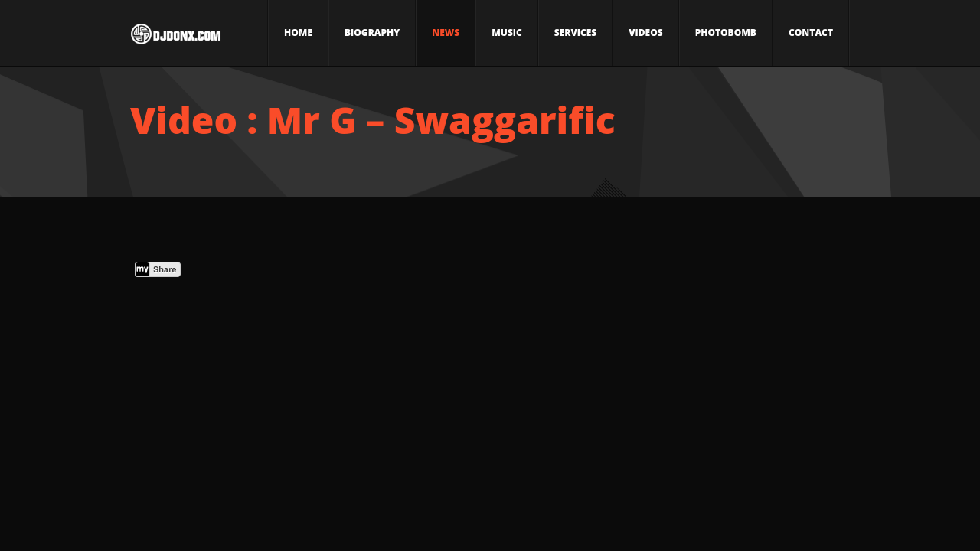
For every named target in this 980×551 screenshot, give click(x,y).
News (446, 33)
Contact (811, 33)
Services (575, 33)
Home (298, 33)
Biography (372, 33)
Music (507, 33)
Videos (645, 33)
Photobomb (726, 33)
